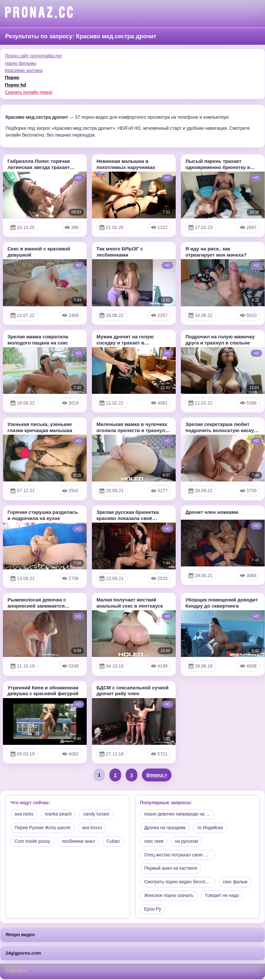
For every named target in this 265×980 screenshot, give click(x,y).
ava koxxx (93, 828)
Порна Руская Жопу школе (43, 828)
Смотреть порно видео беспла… (179, 883)
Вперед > (157, 775)
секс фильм (237, 883)
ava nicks (24, 815)
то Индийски (211, 828)
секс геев (154, 842)
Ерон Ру (153, 910)
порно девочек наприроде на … (178, 815)
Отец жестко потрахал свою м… (178, 855)
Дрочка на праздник (165, 828)
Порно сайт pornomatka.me (33, 56)
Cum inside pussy (33, 842)
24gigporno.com (23, 954)
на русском (187, 842)
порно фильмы (21, 63)
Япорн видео (20, 936)
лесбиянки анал (79, 842)
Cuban (21, 855)
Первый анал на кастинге (171, 869)
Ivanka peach (59, 815)
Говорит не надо (223, 896)
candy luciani (97, 815)
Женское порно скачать (169, 896)
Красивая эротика (24, 70)
